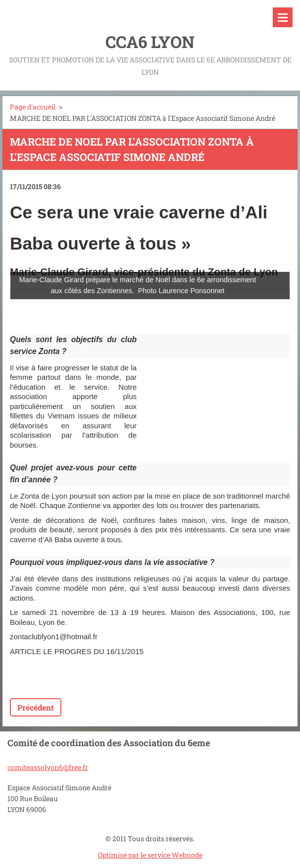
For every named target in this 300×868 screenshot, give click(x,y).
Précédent (36, 707)
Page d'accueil (33, 107)
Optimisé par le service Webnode (150, 855)
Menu (283, 17)
